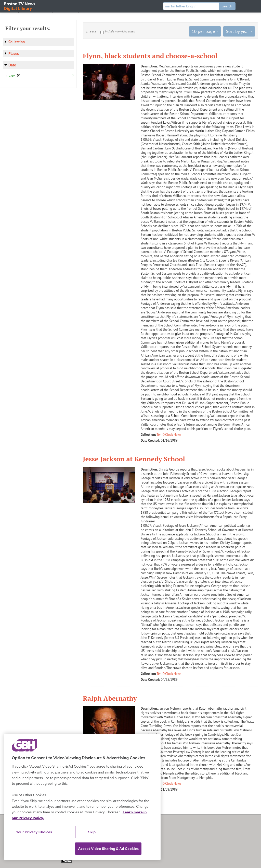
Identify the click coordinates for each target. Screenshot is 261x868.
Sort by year (237, 31)
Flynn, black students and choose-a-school (150, 56)
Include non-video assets (120, 31)
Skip (92, 832)
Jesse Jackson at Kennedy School (134, 459)
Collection (17, 42)
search (227, 6)
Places (14, 54)
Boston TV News (20, 6)
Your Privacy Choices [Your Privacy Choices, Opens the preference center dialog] (34, 832)
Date (12, 65)
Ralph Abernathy (110, 698)
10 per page (203, 31)
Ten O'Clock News (169, 435)
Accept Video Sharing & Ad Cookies (108, 849)
